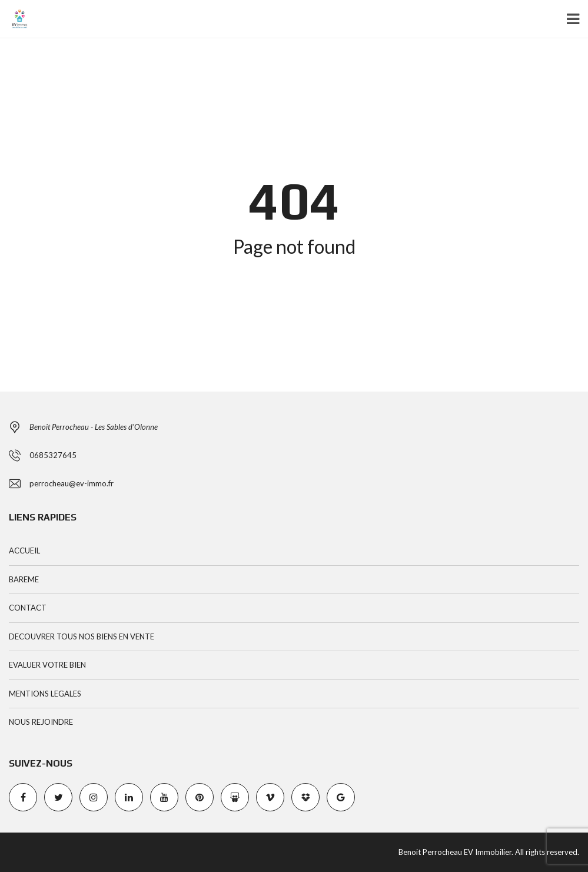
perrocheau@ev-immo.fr (72, 483)
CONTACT (28, 608)
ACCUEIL (24, 551)
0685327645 (53, 455)
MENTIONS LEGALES (45, 694)
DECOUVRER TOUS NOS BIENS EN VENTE (82, 636)
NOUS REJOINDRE (41, 722)
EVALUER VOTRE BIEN (47, 665)
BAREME (24, 579)
